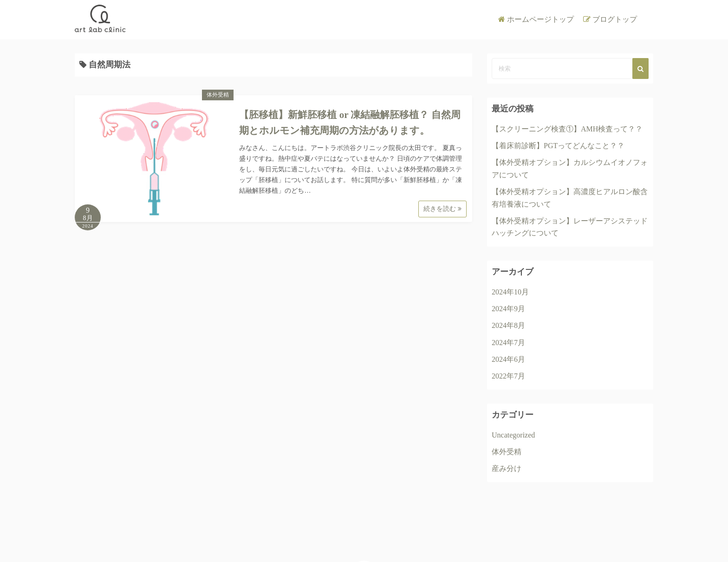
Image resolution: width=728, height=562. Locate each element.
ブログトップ (615, 19)
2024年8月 (508, 325)
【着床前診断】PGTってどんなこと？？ (558, 146)
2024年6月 (508, 359)
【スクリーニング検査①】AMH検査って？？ (567, 129)
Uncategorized (513, 435)
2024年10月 (510, 292)
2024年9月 (508, 309)
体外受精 (218, 95)
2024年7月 (508, 343)
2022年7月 (508, 376)
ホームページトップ (540, 19)
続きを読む (442, 209)
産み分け (507, 468)
